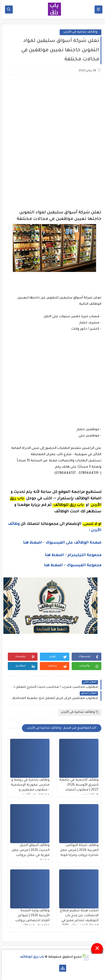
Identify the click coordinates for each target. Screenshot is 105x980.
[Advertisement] (52, 136)
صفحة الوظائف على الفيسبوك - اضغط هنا (60, 543)
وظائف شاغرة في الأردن (79, 32)
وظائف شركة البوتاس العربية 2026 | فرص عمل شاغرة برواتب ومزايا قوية (77, 850)
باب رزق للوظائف (30, 957)
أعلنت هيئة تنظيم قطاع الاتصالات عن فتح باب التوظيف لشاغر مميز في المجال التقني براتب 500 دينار (78, 921)
